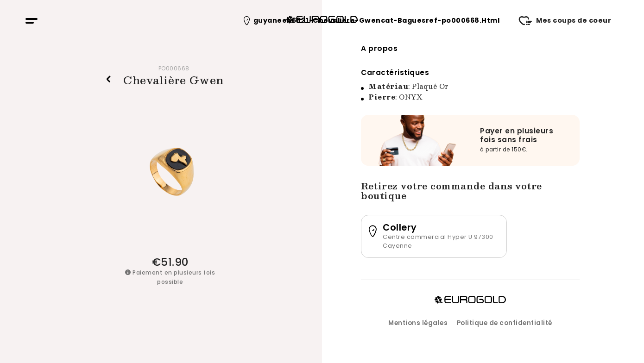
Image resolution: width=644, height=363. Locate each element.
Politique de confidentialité (505, 323)
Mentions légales (418, 323)
